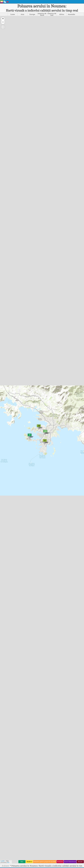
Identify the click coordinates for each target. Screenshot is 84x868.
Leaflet (3, 861)
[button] (3, 19)
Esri (8, 862)
